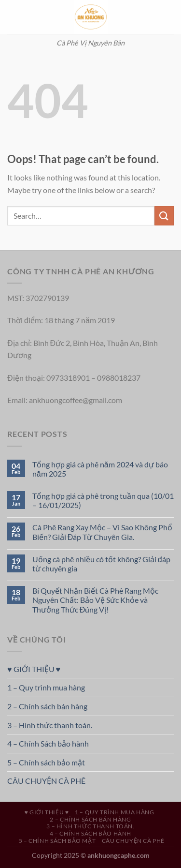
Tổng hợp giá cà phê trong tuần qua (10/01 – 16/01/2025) (103, 500)
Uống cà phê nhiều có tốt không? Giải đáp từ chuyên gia (101, 564)
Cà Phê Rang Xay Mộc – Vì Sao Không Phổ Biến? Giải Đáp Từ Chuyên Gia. (102, 532)
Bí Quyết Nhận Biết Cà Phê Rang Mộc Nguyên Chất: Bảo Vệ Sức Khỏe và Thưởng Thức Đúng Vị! (95, 600)
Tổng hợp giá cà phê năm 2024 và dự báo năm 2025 (100, 469)
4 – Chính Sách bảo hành (48, 743)
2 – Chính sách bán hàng (47, 706)
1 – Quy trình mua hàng (46, 687)
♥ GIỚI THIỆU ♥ (34, 669)
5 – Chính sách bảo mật (46, 762)
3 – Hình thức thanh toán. (50, 725)
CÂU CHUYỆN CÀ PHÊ (46, 781)
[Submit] (164, 216)
